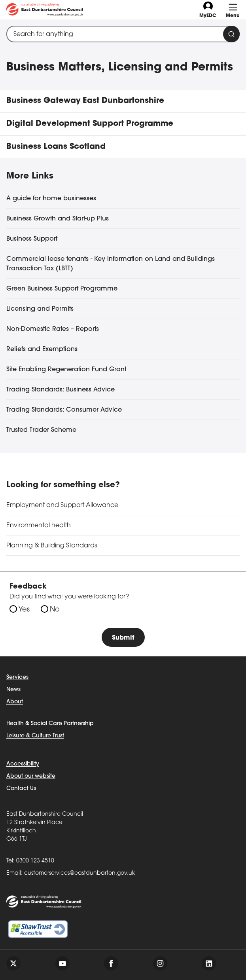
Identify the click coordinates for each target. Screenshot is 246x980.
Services (17, 677)
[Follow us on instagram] (160, 963)
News (13, 690)
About (15, 702)
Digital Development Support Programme (90, 124)
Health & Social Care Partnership (50, 724)
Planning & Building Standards (52, 546)
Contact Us (21, 789)
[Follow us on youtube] (62, 963)
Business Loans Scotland (56, 147)
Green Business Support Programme (62, 289)
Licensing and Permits (40, 309)
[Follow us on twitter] (13, 963)
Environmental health (39, 526)
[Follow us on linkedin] (209, 963)
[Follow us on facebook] (111, 963)
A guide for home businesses (51, 199)
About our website (31, 776)
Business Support (32, 239)
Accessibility (23, 764)
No (55, 610)
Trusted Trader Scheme (41, 430)
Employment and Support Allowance (62, 505)
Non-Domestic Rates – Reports (53, 329)
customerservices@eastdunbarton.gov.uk (79, 873)
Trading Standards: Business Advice (61, 390)
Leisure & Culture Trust (35, 736)
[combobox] (123, 34)
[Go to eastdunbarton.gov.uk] (45, 10)
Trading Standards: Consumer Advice (64, 410)
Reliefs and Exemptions (42, 349)
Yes (24, 610)
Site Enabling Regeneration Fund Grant (66, 370)
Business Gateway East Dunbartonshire (85, 101)
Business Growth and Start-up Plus (58, 219)
